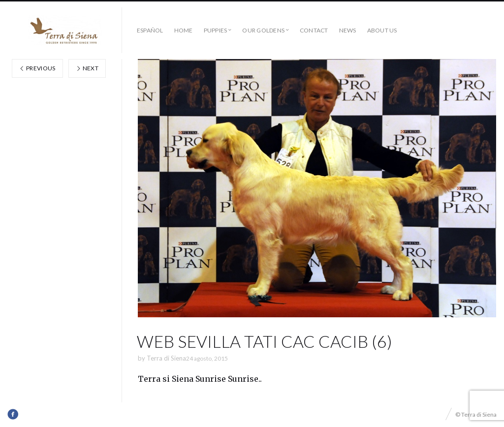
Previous (37, 68)
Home (184, 30)
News (348, 30)
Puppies (216, 30)
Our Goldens (263, 30)
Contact (314, 30)
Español (150, 30)
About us (382, 30)
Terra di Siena (166, 358)
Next (87, 68)
